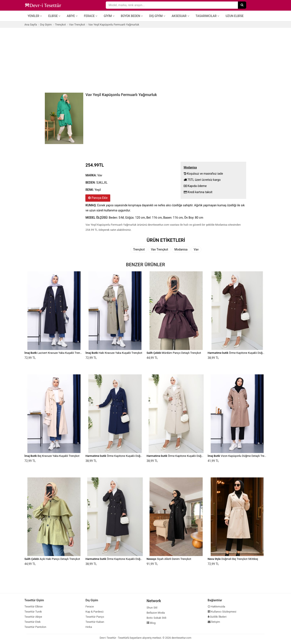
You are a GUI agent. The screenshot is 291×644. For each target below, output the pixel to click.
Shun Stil (152, 608)
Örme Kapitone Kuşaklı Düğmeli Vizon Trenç (184, 456)
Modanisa (181, 249)
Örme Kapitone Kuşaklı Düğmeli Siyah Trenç (123, 559)
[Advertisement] (145, 60)
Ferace (91, 16)
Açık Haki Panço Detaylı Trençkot (52, 559)
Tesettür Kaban (95, 622)
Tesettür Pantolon (35, 627)
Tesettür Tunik (33, 612)
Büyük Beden (132, 16)
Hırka (89, 627)
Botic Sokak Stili (156, 618)
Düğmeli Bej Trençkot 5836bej (233, 559)
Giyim (109, 16)
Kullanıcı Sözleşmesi (222, 612)
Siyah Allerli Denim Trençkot (169, 559)
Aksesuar (180, 16)
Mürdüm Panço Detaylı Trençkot (174, 353)
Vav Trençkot (160, 249)
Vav (196, 249)
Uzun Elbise (235, 16)
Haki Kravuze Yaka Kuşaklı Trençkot (114, 353)
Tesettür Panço (95, 617)
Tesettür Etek (32, 622)
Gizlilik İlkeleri (217, 617)
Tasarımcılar (207, 16)
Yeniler (35, 16)
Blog (151, 623)
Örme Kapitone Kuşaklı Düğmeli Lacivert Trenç (125, 456)
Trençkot (139, 249)
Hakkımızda (216, 606)
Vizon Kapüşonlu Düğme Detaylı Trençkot (239, 456)
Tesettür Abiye (33, 617)
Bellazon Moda (156, 613)
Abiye (72, 16)
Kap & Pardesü (95, 612)
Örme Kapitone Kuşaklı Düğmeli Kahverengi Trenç (249, 353)
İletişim (214, 622)
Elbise (54, 16)
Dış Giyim (157, 16)
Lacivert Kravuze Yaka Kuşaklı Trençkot (55, 353)
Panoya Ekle (98, 198)
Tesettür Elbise (34, 606)
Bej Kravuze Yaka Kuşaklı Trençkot (52, 456)
